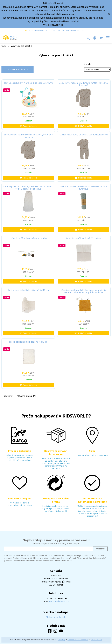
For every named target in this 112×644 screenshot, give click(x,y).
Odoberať (100, 549)
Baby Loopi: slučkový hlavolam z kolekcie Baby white (28, 83)
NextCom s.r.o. (97, 640)
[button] (88, 38)
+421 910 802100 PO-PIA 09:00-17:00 (69, 30)
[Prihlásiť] (95, 38)
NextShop (62, 640)
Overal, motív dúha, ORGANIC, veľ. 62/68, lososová (84, 135)
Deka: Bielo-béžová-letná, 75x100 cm (84, 238)
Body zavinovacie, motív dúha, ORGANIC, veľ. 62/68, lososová (28, 136)
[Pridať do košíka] (28, 126)
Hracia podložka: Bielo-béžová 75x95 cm (28, 342)
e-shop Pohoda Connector (78, 640)
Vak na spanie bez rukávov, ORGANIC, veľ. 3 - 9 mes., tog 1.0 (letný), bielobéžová (28, 188)
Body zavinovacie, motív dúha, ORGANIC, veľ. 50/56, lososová (84, 84)
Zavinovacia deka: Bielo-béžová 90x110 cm (28, 290)
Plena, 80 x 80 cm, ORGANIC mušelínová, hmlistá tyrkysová (84, 188)
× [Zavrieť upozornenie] (109, 14)
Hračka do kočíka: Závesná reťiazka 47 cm (28, 238)
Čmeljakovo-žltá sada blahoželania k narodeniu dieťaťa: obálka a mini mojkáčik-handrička (84, 291)
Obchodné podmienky (56, 617)
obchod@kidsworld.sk (38, 30)
